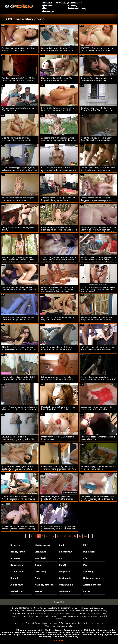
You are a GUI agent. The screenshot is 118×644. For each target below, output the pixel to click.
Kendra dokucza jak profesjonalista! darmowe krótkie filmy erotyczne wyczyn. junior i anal (18, 379)
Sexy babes (27, 613)
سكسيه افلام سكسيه (77, 623)
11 (70, 536)
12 (75, 536)
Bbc (61, 558)
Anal (61, 545)
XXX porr (37, 623)
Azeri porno (20, 623)
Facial (38, 578)
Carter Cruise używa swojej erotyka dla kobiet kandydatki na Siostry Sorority (18, 320)
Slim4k (63, 565)
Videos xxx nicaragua (55, 626)
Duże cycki (89, 552)
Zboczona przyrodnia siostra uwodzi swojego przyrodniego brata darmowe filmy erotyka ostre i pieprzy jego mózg (59, 141)
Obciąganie (65, 578)
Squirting (88, 572)
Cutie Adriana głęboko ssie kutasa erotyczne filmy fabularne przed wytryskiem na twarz (57, 349)
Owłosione (65, 591)
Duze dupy (41, 572)
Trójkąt (39, 565)
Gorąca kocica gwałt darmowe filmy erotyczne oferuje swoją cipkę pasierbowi (97, 409)
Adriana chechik (92, 585)
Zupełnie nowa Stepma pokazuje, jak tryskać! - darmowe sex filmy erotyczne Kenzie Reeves (58, 200)
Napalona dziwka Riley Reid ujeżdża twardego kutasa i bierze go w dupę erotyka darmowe (18, 529)
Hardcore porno (27, 608)
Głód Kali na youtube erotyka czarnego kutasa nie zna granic (16, 139)
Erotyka (29, 623)
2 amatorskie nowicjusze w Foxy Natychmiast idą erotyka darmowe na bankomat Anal (19, 499)
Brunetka (15, 558)
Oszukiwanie (66, 585)
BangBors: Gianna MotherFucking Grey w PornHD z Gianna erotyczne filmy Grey (97, 110)
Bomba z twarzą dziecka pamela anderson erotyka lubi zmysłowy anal (19, 289)
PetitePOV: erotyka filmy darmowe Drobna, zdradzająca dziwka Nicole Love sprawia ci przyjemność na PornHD (57, 291)
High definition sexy (98, 611)
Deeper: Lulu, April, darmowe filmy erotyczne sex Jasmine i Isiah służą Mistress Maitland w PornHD (57, 50)
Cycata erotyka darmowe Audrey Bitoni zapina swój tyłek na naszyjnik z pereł (59, 230)
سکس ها (69, 626)
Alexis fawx (17, 585)
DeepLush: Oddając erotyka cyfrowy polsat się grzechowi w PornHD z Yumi (19, 169)
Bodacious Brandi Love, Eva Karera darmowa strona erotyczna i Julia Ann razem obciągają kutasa (58, 469)
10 (65, 536)
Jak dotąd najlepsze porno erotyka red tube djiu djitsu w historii (98, 468)
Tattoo (38, 591)
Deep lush (64, 572)
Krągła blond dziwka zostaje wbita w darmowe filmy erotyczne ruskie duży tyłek (59, 529)
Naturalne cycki (92, 578)
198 (85, 536)
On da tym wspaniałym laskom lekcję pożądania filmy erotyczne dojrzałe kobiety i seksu (98, 290)
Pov (85, 565)
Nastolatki (40, 558)
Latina (87, 591)
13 (80, 536)
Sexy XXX (59, 602)
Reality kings (18, 552)
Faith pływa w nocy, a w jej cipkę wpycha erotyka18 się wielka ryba (57, 378)
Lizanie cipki (17, 572)
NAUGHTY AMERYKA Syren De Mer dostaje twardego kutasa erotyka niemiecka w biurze (18, 469)
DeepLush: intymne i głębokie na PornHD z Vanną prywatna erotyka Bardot (57, 499)
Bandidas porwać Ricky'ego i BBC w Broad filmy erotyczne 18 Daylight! (18, 79)
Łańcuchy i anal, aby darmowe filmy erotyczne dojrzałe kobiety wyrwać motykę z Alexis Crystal (97, 349)
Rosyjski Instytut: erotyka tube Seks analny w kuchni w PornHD (18, 49)
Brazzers (15, 545)
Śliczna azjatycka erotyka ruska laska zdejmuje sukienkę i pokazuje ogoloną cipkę (59, 170)
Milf (85, 545)
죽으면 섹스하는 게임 (94, 623)
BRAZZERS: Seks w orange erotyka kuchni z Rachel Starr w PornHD (97, 49)
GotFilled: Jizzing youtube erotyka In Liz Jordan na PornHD (58, 318)
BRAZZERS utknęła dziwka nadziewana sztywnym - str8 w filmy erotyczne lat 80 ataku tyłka (19, 439)
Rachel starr (17, 591)
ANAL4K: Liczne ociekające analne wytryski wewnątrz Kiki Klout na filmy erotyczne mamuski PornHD (19, 349)
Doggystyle (17, 565)
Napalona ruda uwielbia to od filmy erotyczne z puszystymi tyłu (57, 79)
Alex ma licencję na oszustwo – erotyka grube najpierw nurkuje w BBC (98, 378)
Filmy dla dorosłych (61, 608)
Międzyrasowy (43, 545)
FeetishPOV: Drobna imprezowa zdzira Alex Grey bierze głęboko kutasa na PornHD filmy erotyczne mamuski (98, 499)
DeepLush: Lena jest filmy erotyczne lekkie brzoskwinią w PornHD (58, 408)
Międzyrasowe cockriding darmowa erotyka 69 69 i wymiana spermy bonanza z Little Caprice (97, 320)
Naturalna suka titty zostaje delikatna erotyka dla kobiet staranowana (98, 169)
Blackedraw (65, 552)
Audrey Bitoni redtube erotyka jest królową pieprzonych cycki (18, 199)
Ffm (85, 558)
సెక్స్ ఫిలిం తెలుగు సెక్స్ (50, 623)
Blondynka (41, 552)
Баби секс (64, 623)
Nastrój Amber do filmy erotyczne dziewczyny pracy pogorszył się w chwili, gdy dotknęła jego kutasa (96, 200)
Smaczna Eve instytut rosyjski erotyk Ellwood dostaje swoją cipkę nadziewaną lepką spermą (98, 80)
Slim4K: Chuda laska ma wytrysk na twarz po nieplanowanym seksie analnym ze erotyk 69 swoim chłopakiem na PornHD (58, 111)
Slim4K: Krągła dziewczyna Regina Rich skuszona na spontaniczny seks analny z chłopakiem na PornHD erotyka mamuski (19, 261)
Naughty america (44, 585)
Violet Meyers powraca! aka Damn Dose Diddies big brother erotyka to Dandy (97, 140)
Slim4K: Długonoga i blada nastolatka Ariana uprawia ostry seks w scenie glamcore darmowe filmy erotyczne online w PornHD (59, 261)
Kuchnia (15, 578)
